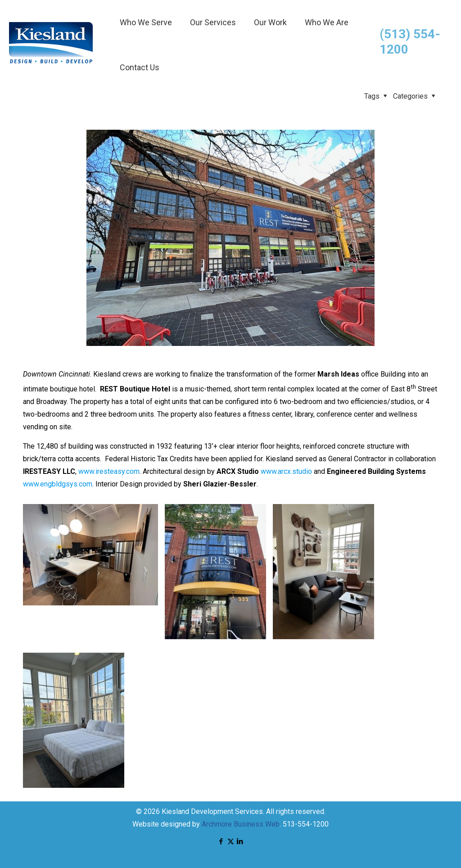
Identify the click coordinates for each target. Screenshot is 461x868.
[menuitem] (146, 45)
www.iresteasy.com (109, 471)
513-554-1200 (306, 824)
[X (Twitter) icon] (231, 841)
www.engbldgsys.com (58, 484)
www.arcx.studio (286, 471)
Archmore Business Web (241, 824)
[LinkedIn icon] (240, 841)
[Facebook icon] (221, 841)
